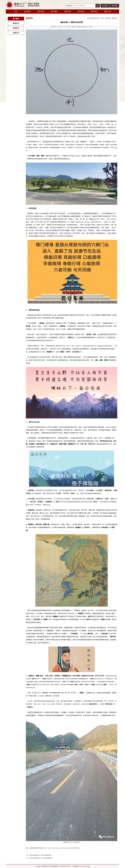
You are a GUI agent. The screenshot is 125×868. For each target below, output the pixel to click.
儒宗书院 (68, 12)
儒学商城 (115, 6)
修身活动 (16, 23)
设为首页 (105, 6)
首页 (16, 12)
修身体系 (16, 28)
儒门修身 (54, 12)
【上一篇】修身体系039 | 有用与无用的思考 (39, 855)
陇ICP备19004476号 (66, 866)
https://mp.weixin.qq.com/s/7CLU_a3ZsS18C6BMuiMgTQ (64, 848)
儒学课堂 (27, 12)
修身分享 (16, 33)
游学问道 (81, 12)
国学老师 (41, 12)
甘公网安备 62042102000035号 (80, 866)
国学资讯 (94, 12)
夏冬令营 (108, 12)
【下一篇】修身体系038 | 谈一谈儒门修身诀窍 (39, 858)
